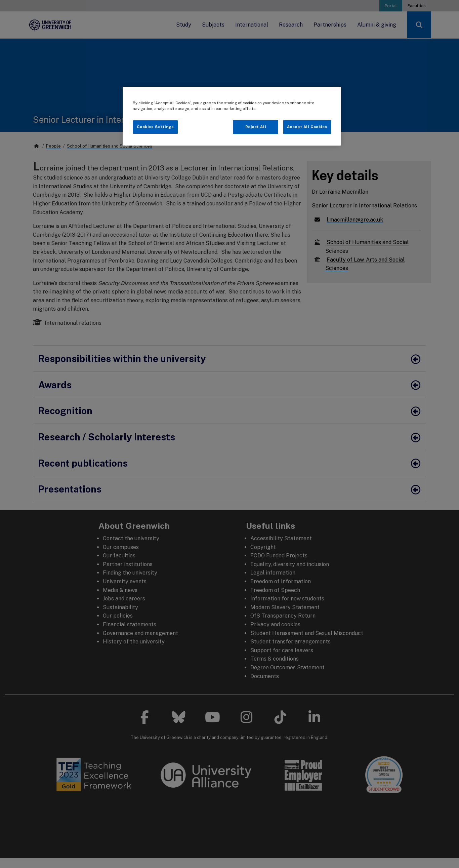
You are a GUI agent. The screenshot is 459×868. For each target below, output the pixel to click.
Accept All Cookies (307, 127)
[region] (232, 116)
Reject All (256, 127)
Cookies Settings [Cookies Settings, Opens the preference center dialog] (155, 127)
